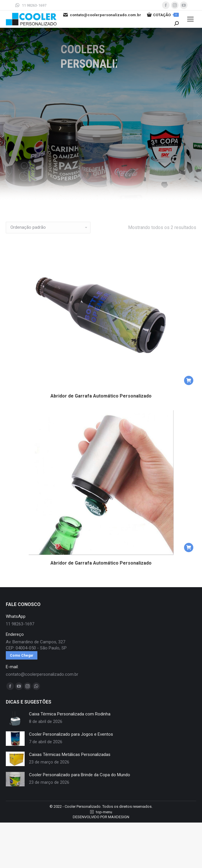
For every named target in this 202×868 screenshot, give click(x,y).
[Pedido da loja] (48, 228)
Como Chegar (22, 655)
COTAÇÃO (163, 15)
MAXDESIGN (119, 817)
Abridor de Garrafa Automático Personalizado (101, 396)
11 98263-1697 (30, 5)
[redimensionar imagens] (15, 718)
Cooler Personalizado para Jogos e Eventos (71, 734)
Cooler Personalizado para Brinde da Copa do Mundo (80, 775)
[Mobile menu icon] (190, 19)
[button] (189, 380)
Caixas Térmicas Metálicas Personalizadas (70, 755)
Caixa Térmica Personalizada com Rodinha (70, 714)
